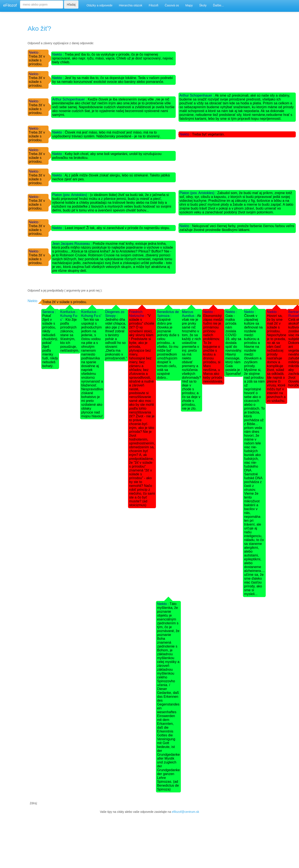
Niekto (33, 301)
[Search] (42, 5)
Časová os (172, 5)
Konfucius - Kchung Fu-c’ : (69, 316)
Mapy (189, 5)
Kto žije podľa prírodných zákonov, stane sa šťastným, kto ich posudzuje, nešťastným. (70, 335)
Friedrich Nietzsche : (138, 314)
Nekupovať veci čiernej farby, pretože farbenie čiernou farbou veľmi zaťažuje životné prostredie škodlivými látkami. (237, 228)
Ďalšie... (219, 5)
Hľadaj (71, 5)
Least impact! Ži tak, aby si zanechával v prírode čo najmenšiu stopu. (117, 228)
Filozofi (154, 5)
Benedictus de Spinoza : (168, 314)
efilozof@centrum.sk (185, 812)
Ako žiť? (40, 28)
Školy (203, 5)
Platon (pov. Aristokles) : (71, 195)
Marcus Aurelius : (189, 314)
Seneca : (49, 312)
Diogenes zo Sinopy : (115, 314)
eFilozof (10, 5)
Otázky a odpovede (100, 5)
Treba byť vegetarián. (208, 134)
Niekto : (35, 52)
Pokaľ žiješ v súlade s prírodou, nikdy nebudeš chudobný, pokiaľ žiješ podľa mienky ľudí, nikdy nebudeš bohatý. (50, 341)
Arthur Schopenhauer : (70, 99)
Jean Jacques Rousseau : (72, 244)
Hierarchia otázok (131, 5)
